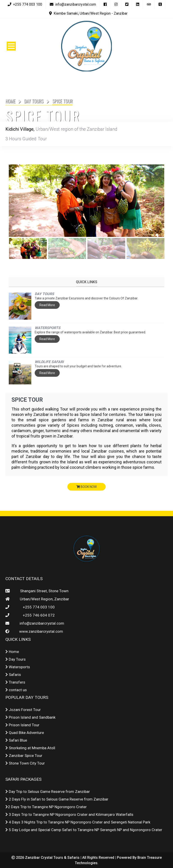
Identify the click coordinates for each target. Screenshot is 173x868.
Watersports (18, 667)
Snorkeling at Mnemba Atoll (30, 748)
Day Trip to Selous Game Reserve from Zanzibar (48, 792)
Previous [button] (14, 201)
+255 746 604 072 (39, 615)
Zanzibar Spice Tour (24, 756)
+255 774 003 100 (39, 607)
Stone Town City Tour (25, 763)
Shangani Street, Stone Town (43, 591)
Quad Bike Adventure (25, 733)
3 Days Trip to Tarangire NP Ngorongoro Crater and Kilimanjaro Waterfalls (69, 814)
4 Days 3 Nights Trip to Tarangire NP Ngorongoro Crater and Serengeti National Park (78, 822)
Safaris (13, 675)
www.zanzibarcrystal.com (40, 631)
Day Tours (34, 101)
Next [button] (159, 201)
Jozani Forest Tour (23, 710)
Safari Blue (16, 740)
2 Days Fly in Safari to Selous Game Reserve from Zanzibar (57, 799)
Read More (47, 305)
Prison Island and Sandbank (30, 717)
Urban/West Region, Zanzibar (44, 599)
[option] (86, 201)
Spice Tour (28, 400)
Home (10, 101)
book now (86, 487)
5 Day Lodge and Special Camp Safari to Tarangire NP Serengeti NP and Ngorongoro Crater (84, 830)
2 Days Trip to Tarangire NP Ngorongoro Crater (46, 807)
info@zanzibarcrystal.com (41, 623)
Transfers (15, 682)
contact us (16, 690)
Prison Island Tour (22, 725)
